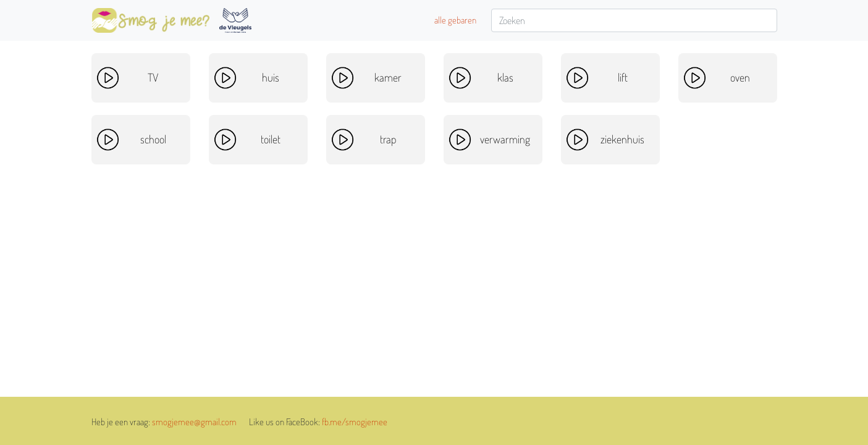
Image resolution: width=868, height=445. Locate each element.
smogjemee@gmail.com (194, 422)
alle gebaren (455, 20)
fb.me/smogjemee (355, 422)
